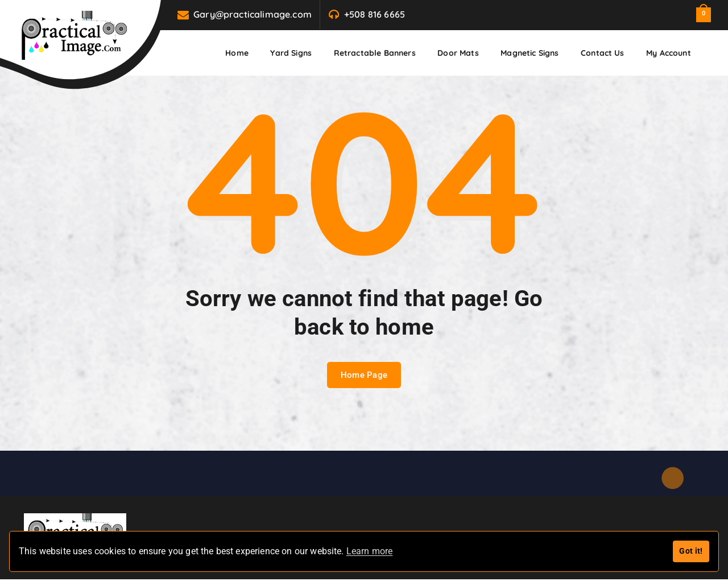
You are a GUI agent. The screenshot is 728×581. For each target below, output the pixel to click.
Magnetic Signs (530, 53)
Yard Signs (291, 53)
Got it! (691, 551)
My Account (669, 53)
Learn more (370, 551)
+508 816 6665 (375, 15)
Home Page (364, 376)
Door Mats (458, 53)
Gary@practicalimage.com (253, 15)
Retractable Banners (375, 53)
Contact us (603, 53)
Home (237, 53)
